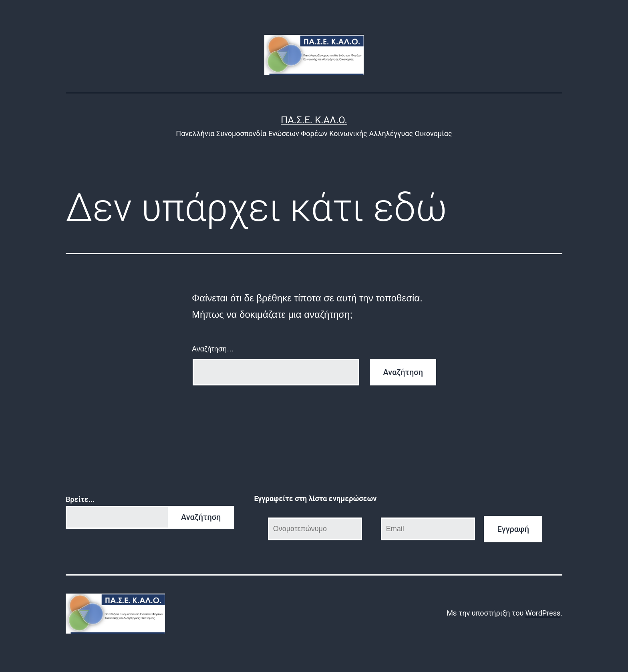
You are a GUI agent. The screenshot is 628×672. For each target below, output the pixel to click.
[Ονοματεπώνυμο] (315, 529)
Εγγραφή (513, 529)
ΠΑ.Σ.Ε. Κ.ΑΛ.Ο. (314, 120)
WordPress (543, 613)
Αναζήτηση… (213, 349)
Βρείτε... (80, 499)
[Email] (428, 529)
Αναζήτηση (201, 517)
